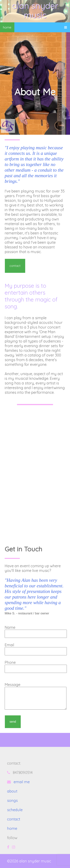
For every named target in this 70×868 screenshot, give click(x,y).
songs (12, 800)
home (7, 27)
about (12, 791)
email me (22, 782)
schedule (15, 810)
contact (15, 266)
